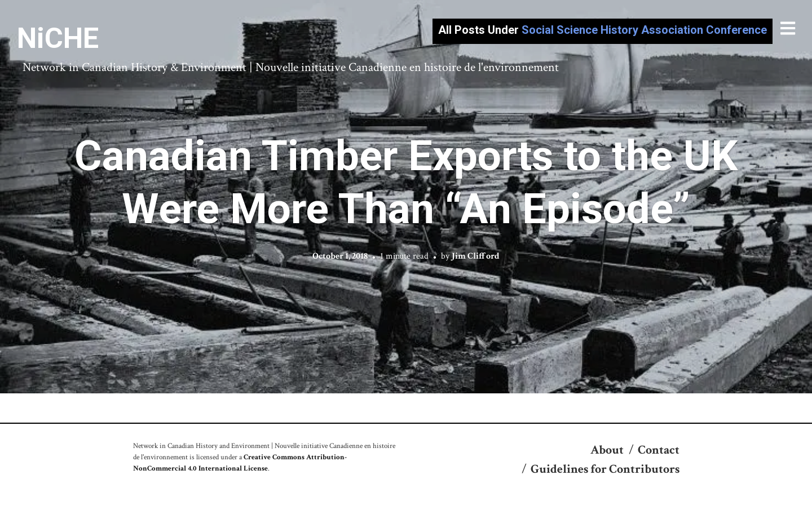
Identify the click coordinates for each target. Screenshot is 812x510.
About (607, 450)
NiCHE (58, 38)
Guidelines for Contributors (605, 469)
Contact (659, 450)
